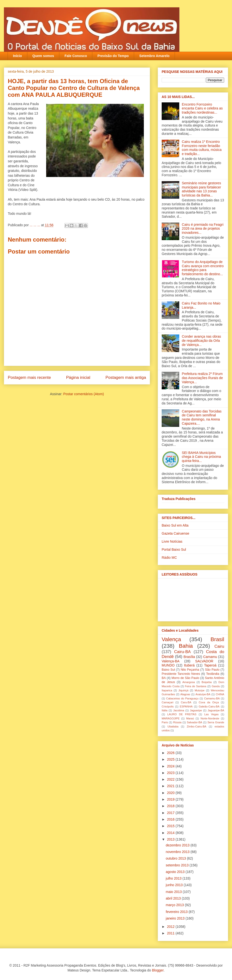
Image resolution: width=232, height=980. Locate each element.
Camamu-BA (212, 698)
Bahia (186, 646)
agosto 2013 (176, 872)
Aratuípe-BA (203, 694)
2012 (171, 927)
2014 (171, 833)
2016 (171, 819)
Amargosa (189, 682)
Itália (165, 710)
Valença (171, 639)
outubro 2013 (176, 858)
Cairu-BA (182, 652)
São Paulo (212, 670)
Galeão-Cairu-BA (209, 706)
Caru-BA (186, 702)
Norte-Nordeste (210, 718)
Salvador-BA (195, 722)
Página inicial (78, 377)
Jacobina (179, 710)
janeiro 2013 (176, 918)
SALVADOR (204, 661)
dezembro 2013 (178, 845)
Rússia (177, 722)
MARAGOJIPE (171, 718)
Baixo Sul (168, 670)
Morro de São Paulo (185, 678)
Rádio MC (169, 558)
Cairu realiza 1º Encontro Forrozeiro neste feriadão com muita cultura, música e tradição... (202, 148)
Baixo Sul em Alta (175, 525)
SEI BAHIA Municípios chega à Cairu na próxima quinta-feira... (201, 457)
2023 (171, 773)
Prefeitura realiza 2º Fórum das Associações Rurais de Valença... (202, 378)
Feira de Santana (196, 686)
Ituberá (189, 665)
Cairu (219, 646)
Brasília (189, 657)
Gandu (216, 686)
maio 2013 (174, 892)
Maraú (190, 718)
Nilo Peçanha (190, 670)
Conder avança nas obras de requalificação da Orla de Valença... (201, 341)
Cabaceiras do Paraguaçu (182, 698)
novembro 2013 (178, 852)
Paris (165, 722)
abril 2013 (174, 898)
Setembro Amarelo (154, 56)
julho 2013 (174, 878)
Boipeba (207, 682)
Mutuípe (200, 690)
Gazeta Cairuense (175, 533)
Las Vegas (211, 714)
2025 (171, 759)
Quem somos (43, 56)
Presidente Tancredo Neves (181, 674)
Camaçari (168, 702)
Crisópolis (168, 706)
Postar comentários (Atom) (84, 394)
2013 (171, 839)
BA (164, 678)
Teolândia (213, 674)
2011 (171, 933)
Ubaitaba (173, 726)
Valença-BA (171, 661)
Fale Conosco (76, 56)
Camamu (210, 657)
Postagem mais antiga (126, 377)
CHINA (220, 694)
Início (17, 56)
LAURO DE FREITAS (182, 714)
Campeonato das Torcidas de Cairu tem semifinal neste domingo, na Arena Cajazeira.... (202, 417)
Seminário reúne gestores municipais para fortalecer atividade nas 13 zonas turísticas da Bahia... (201, 189)
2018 (171, 806)
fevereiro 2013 (177, 912)
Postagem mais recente (29, 377)
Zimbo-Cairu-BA (197, 726)
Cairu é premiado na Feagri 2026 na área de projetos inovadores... (203, 229)
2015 (171, 826)
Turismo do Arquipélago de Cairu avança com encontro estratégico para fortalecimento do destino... (203, 268)
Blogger (158, 970)
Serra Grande (216, 722)
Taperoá (210, 665)
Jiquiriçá (183, 690)
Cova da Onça (209, 702)
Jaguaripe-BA (216, 710)
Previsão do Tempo (113, 56)
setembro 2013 (178, 865)
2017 (171, 813)
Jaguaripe (196, 710)
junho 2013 (175, 885)
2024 (171, 766)
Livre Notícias (172, 541)
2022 (171, 779)
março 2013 (175, 905)
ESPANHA (186, 706)
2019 (171, 799)
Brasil (217, 639)
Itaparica (167, 690)
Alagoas (185, 694)
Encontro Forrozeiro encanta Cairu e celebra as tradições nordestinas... (202, 108)
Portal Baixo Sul (174, 549)
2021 (171, 786)
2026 (171, 753)
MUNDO (168, 665)
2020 (171, 793)
